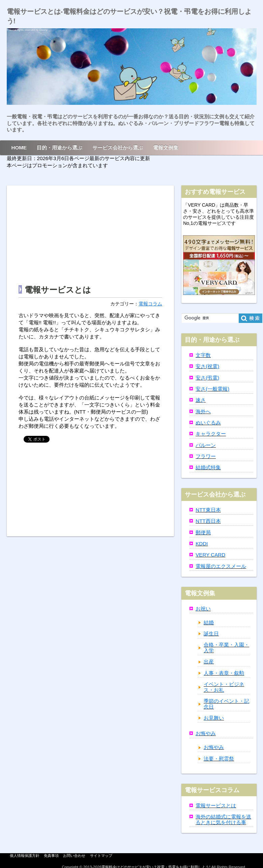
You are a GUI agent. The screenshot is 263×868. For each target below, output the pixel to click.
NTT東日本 (208, 510)
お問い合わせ (74, 856)
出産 (209, 662)
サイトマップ (101, 856)
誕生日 (211, 634)
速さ (201, 400)
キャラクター (211, 434)
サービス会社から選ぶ (118, 147)
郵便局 (203, 532)
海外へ (203, 411)
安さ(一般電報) (212, 389)
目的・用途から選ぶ (60, 147)
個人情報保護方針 (25, 856)
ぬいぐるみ (208, 423)
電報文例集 (166, 147)
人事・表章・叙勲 (224, 673)
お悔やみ (206, 733)
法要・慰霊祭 (219, 759)
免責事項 (51, 856)
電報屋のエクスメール (221, 566)
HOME (19, 147)
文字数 (203, 355)
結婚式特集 (208, 467)
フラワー (206, 456)
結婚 (209, 622)
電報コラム (150, 304)
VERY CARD (210, 555)
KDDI (202, 544)
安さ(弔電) (207, 378)
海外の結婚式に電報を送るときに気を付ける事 (223, 819)
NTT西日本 (208, 521)
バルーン (206, 445)
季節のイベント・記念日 (226, 704)
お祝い (203, 609)
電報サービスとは (216, 805)
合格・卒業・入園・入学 (226, 648)
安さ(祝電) (207, 366)
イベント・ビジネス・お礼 (224, 687)
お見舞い (214, 718)
